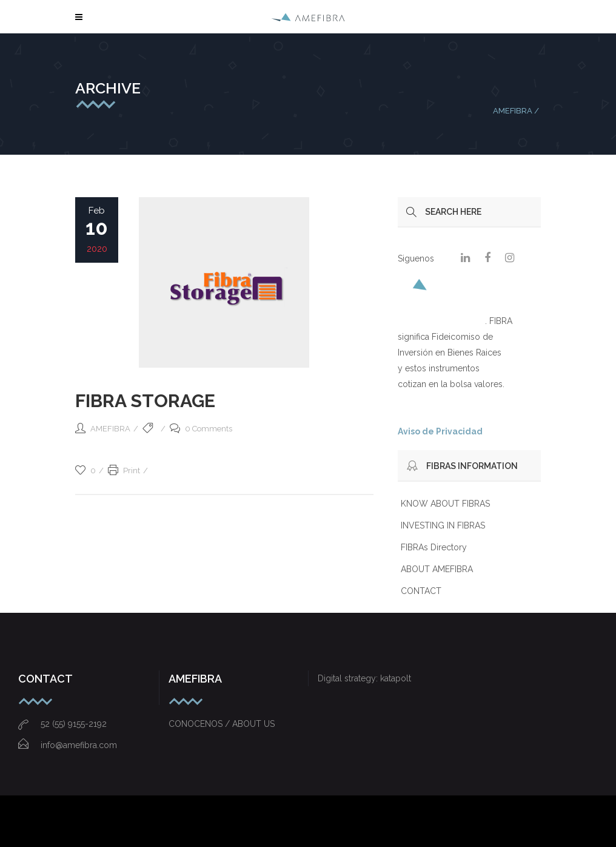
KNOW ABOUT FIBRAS (445, 504)
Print (124, 471)
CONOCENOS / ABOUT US (222, 724)
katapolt (396, 678)
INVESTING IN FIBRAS (443, 525)
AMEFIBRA (513, 111)
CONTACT (421, 591)
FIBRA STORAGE (145, 401)
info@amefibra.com (68, 745)
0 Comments (201, 429)
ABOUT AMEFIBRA (437, 569)
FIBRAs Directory (434, 547)
